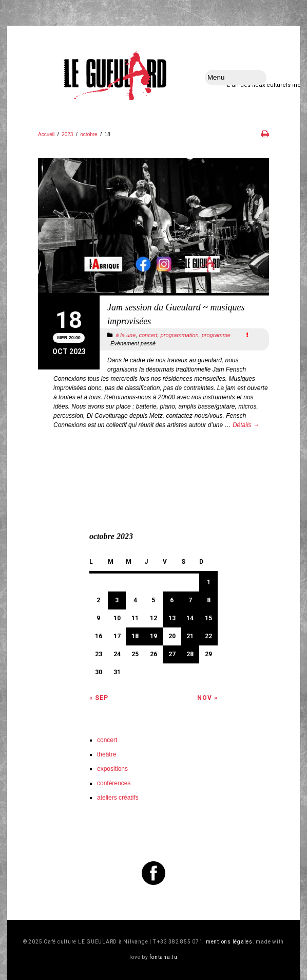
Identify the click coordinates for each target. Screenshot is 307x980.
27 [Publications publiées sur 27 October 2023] (172, 654)
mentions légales (229, 942)
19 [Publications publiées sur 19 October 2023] (153, 636)
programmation (180, 335)
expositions (112, 769)
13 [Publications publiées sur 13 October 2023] (172, 618)
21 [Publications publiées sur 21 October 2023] (190, 636)
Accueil (46, 134)
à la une (126, 335)
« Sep (99, 698)
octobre (89, 134)
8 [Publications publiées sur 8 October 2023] (209, 600)
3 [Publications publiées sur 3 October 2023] (117, 600)
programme (216, 335)
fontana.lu (164, 957)
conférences (114, 783)
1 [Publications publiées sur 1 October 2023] (209, 582)
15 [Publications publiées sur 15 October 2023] (208, 618)
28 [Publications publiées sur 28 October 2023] (190, 654)
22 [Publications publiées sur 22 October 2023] (208, 636)
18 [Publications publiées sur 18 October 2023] (135, 636)
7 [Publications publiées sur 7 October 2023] (190, 600)
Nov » (207, 698)
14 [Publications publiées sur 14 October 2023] (190, 618)
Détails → (246, 425)
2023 (67, 134)
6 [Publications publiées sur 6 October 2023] (172, 600)
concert (148, 335)
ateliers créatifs (118, 798)
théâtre (107, 754)
